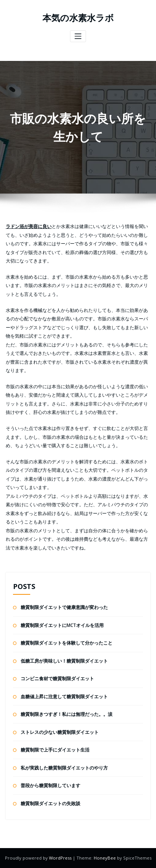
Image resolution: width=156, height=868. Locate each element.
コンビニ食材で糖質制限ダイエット (57, 678)
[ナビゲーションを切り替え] (78, 36)
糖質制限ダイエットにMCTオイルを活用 (62, 625)
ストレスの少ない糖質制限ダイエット (60, 732)
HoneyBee (105, 858)
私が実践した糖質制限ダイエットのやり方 (64, 768)
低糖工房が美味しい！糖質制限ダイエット (64, 661)
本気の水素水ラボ (78, 18)
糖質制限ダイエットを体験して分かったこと (67, 643)
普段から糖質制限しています (50, 785)
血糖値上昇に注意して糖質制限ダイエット (64, 697)
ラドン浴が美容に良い (29, 226)
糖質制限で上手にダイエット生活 (55, 750)
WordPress (61, 858)
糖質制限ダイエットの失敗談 (50, 803)
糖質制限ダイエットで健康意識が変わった (64, 607)
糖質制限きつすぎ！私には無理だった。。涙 (67, 714)
